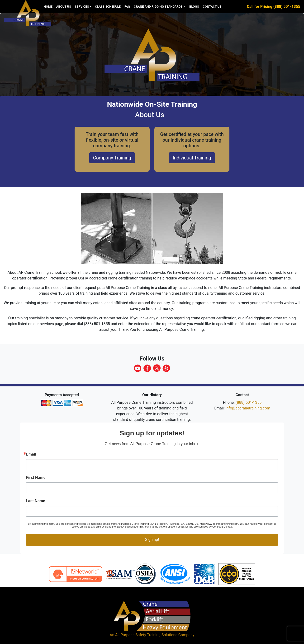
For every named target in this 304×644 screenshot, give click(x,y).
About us (64, 7)
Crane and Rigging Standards (158, 7)
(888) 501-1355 (249, 402)
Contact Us (212, 7)
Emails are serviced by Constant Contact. (209, 527)
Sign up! (152, 540)
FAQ (127, 7)
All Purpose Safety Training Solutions (146, 635)
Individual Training (192, 158)
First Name (36, 478)
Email (31, 454)
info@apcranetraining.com (248, 408)
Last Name (36, 501)
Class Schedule (108, 7)
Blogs (194, 7)
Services (82, 7)
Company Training (112, 158)
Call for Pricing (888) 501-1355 (274, 7)
